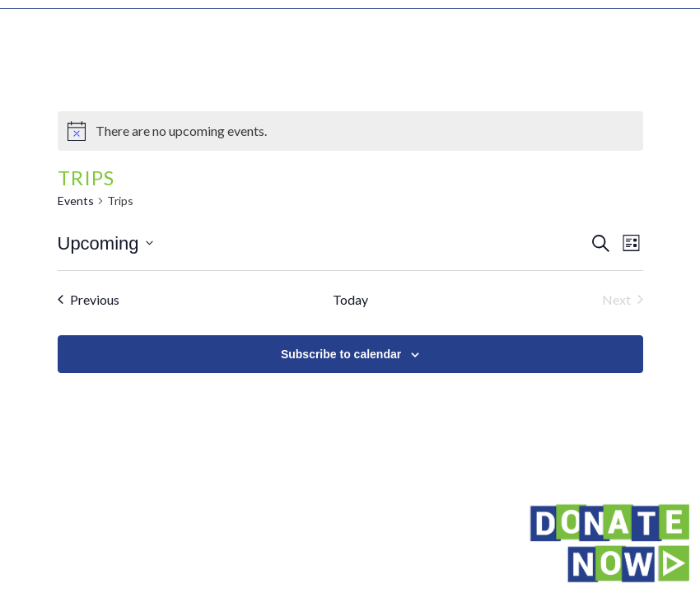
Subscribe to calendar (341, 354)
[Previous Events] (89, 300)
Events (76, 201)
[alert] (350, 131)
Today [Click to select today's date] (350, 299)
